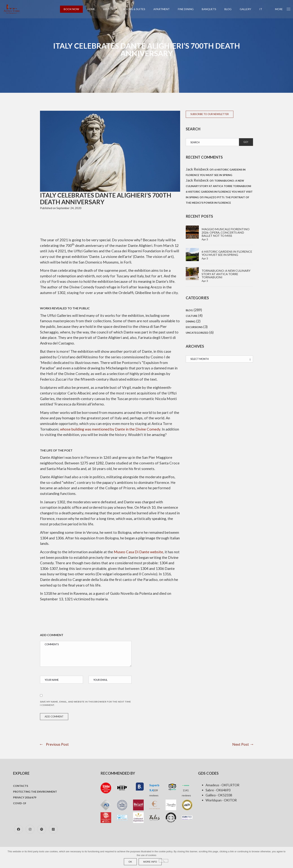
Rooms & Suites (137, 9)
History (112, 9)
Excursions (194, 328)
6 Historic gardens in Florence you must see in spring (227, 254)
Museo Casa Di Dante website (142, 566)
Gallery (248, 9)
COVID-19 (20, 818)
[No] (164, 861)
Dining (191, 322)
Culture (192, 317)
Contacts (21, 801)
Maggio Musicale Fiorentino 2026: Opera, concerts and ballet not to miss (226, 233)
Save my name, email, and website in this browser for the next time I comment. (85, 718)
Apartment (164, 9)
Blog (230, 9)
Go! (246, 142)
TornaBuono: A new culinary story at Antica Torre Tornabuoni (226, 274)
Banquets (211, 9)
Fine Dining (188, 9)
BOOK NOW (74, 9)
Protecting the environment (35, 807)
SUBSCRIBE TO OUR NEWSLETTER (210, 114)
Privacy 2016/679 (25, 813)
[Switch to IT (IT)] (263, 9)
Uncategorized (197, 334)
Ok (130, 862)
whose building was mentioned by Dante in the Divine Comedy (113, 437)
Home (94, 9)
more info (150, 862)
